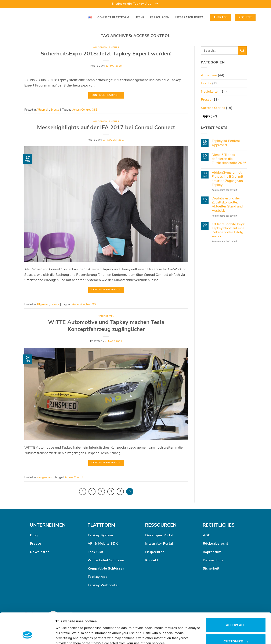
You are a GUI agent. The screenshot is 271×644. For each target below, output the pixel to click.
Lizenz (140, 18)
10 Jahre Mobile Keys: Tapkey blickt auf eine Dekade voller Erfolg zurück (228, 230)
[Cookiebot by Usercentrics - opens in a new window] (27, 636)
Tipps (205, 116)
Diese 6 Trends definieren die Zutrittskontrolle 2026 (229, 159)
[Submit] (242, 50)
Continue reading (106, 95)
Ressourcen (160, 18)
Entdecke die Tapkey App (135, 4)
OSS (95, 110)
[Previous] (83, 492)
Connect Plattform (113, 18)
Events (114, 47)
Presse (206, 100)
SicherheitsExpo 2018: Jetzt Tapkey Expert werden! (106, 54)
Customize (236, 615)
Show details (65, 628)
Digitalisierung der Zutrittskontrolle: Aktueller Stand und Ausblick (227, 205)
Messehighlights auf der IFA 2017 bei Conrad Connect (106, 127)
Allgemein (100, 47)
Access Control (81, 110)
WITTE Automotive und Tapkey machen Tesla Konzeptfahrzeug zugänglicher (106, 326)
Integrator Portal (190, 18)
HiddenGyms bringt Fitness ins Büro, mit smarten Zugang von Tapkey (227, 179)
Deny (236, 631)
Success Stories (213, 108)
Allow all (236, 599)
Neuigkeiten (106, 316)
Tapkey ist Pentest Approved (226, 143)
